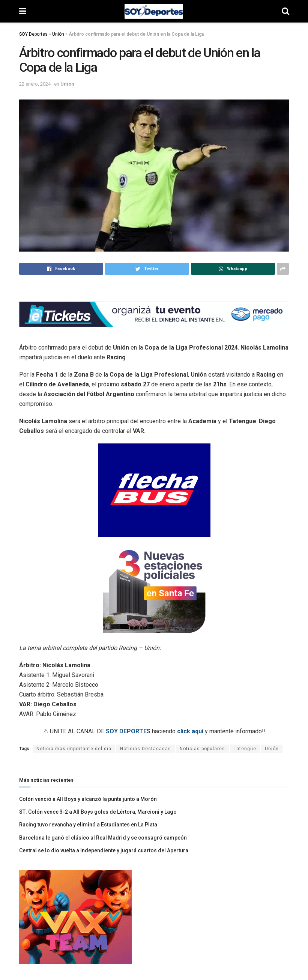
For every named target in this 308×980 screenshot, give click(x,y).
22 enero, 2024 (35, 84)
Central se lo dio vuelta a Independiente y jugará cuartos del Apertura (104, 850)
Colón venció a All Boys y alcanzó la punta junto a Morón (88, 799)
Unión (58, 34)
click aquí (190, 731)
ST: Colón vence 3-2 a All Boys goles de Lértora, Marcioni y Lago (98, 812)
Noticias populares (202, 749)
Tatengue (245, 749)
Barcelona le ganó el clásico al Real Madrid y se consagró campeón (103, 838)
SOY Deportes (33, 34)
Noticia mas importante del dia (74, 749)
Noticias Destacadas (146, 749)
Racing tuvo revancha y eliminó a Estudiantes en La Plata (88, 825)
